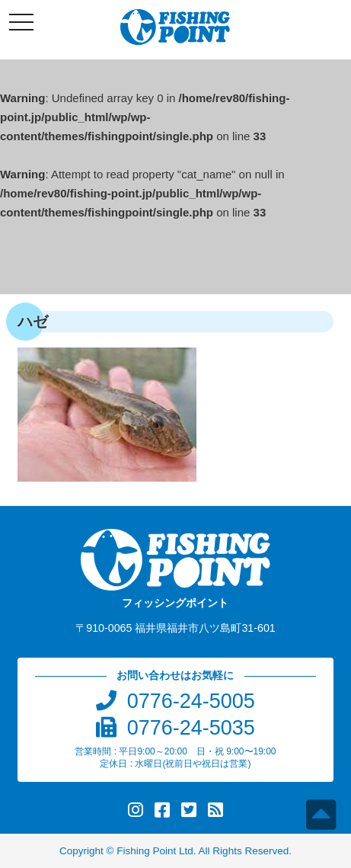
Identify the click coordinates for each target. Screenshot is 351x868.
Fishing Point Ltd (155, 851)
